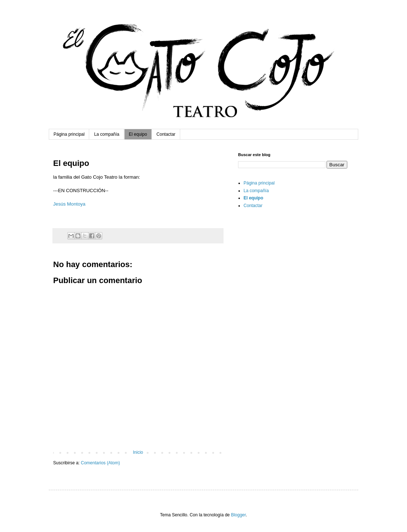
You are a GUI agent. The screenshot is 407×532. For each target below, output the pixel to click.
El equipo (138, 134)
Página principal (69, 134)
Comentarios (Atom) (100, 463)
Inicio (138, 452)
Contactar (166, 134)
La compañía (106, 134)
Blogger (238, 515)
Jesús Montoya (69, 204)
